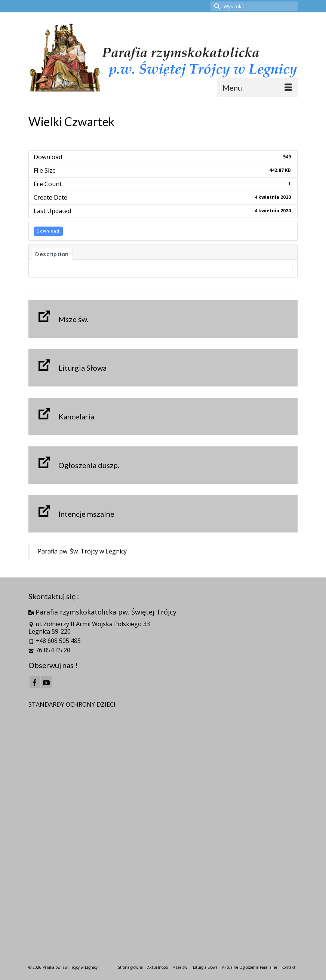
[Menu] (257, 88)
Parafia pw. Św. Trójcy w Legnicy (82, 551)
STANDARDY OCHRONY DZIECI (72, 704)
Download (48, 231)
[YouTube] (46, 682)
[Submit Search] (216, 6)
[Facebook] (35, 682)
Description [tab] (52, 254)
